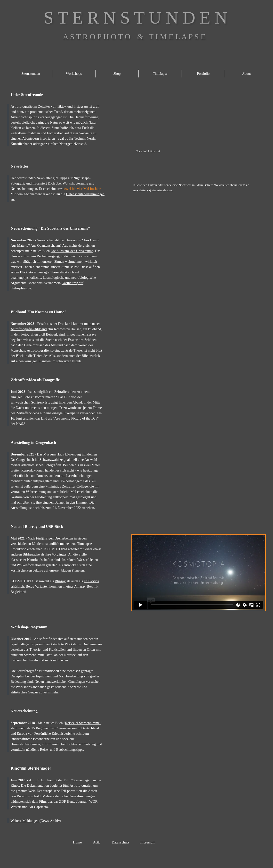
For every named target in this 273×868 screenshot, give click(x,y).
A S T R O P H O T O (96, 37)
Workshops (74, 74)
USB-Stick (91, 581)
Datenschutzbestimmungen (85, 194)
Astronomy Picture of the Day (76, 418)
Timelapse (160, 74)
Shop (117, 74)
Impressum (147, 842)
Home (77, 842)
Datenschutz (120, 842)
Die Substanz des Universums (72, 251)
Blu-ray (60, 581)
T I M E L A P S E (177, 37)
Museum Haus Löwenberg (62, 454)
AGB (97, 842)
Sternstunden (31, 74)
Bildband (40, 329)
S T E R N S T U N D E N (136, 18)
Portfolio (203, 74)
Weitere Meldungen (25, 821)
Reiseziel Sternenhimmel (83, 723)
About (246, 74)
